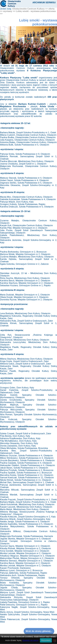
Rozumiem (46, 640)
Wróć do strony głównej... (39, 631)
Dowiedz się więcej (30, 640)
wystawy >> (9, 11)
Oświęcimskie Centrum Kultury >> (30, 9)
